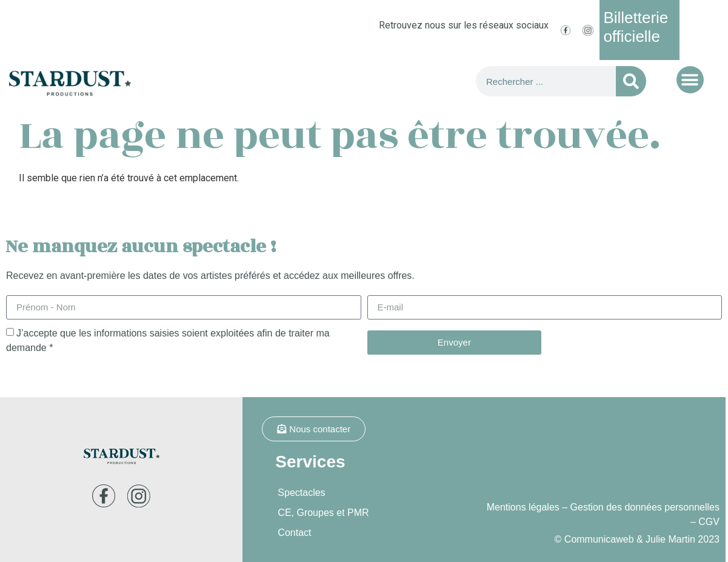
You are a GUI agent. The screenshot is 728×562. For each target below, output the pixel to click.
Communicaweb (599, 539)
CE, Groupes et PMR (323, 513)
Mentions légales (523, 507)
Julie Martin (670, 539)
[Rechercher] (631, 81)
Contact (294, 533)
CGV (709, 522)
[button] (690, 80)
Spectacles (301, 493)
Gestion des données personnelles (645, 507)
